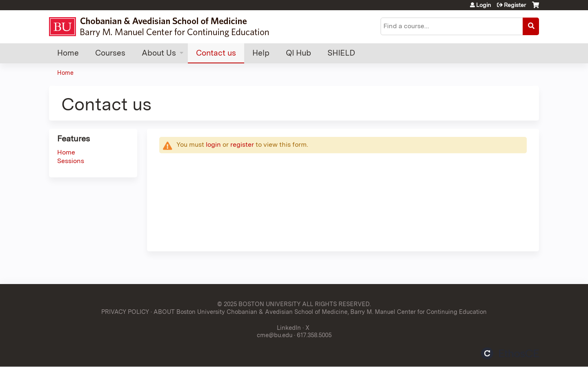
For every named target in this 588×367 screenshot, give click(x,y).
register (242, 144)
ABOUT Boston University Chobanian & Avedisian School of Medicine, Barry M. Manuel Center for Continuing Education (320, 312)
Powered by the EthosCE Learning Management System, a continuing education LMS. (510, 353)
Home (68, 53)
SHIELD (341, 53)
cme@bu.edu (275, 335)
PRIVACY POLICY (125, 312)
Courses (110, 53)
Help (261, 53)
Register (515, 5)
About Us (159, 53)
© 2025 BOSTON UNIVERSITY (259, 304)
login (213, 144)
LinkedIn (289, 328)
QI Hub (298, 53)
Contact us (216, 53)
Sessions (71, 161)
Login (483, 5)
